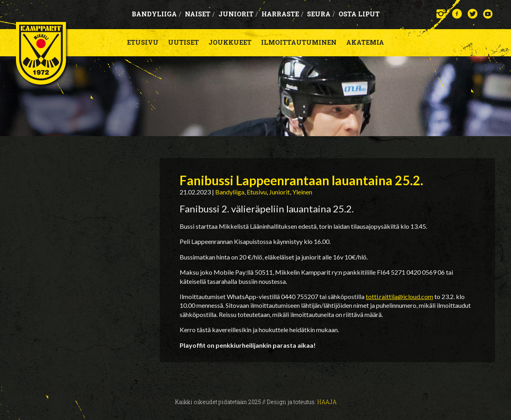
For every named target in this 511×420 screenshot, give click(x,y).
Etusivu (143, 42)
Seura (321, 14)
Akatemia (365, 42)
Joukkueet (230, 42)
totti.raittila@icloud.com (399, 296)
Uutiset (183, 42)
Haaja (327, 402)
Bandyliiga (156, 14)
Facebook (457, 14)
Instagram (441, 14)
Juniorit (238, 14)
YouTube (488, 14)
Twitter (472, 14)
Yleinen (302, 192)
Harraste (282, 14)
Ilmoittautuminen (299, 42)
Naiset (200, 14)
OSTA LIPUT (359, 14)
